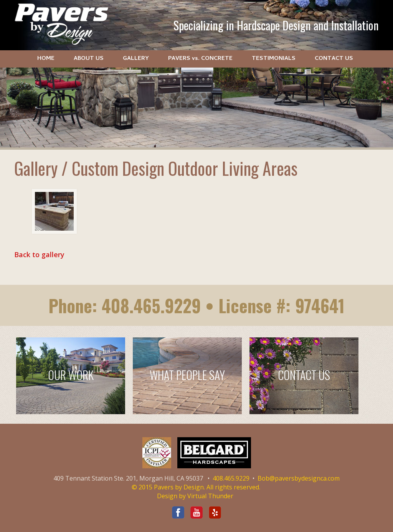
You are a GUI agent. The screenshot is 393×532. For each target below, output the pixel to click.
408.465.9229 (151, 305)
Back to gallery (39, 254)
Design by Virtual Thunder (195, 496)
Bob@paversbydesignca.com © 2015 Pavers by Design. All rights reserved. (236, 483)
